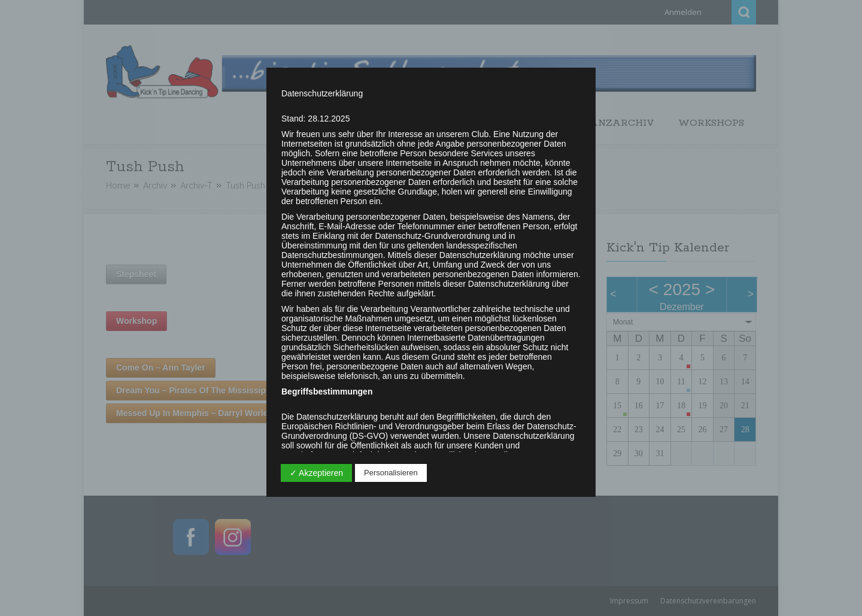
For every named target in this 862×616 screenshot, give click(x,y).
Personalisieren (391, 473)
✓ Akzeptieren (316, 473)
